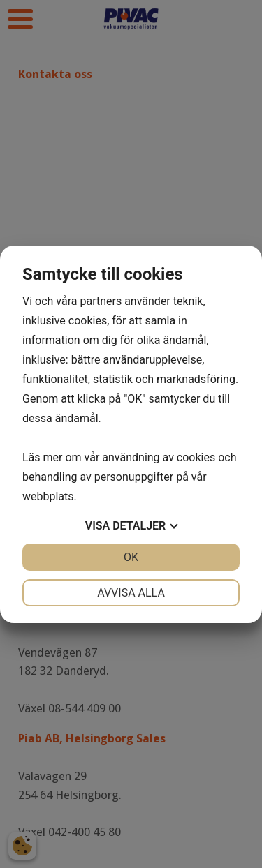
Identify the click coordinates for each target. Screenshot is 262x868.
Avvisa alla (131, 593)
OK (131, 557)
